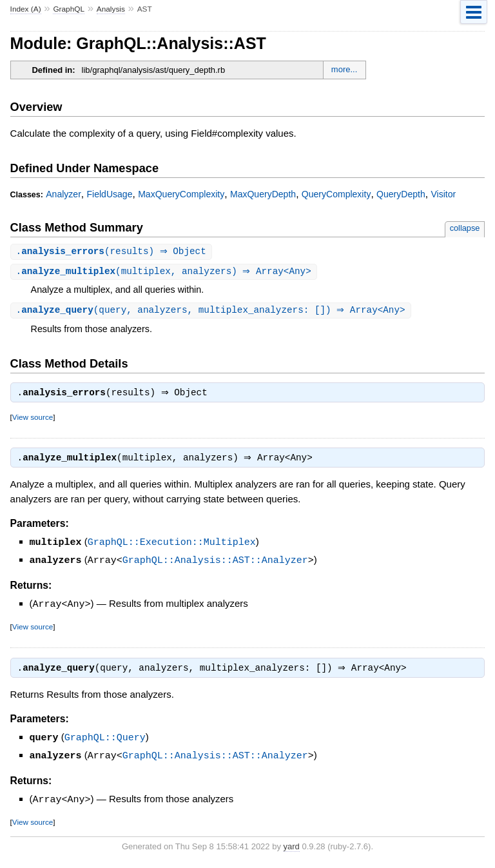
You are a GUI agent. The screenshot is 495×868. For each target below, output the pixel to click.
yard (292, 848)
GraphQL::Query (105, 741)
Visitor (443, 194)
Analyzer (63, 194)
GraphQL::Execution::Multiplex (172, 546)
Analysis (111, 9)
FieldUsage (110, 194)
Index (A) (26, 9)
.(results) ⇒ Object (113, 252)
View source (33, 420)
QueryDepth (401, 194)
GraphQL (69, 9)
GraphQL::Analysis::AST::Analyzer (215, 564)
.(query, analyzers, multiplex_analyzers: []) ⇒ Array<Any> (212, 312)
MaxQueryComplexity (181, 194)
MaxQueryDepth (263, 194)
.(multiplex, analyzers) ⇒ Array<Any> (165, 272)
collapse (465, 228)
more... (344, 69)
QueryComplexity (336, 194)
